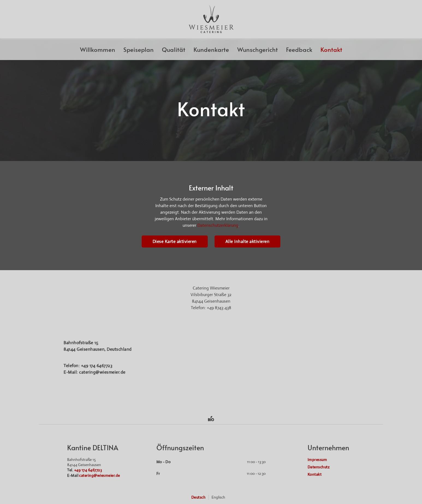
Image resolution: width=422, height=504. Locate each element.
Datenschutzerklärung (218, 225)
